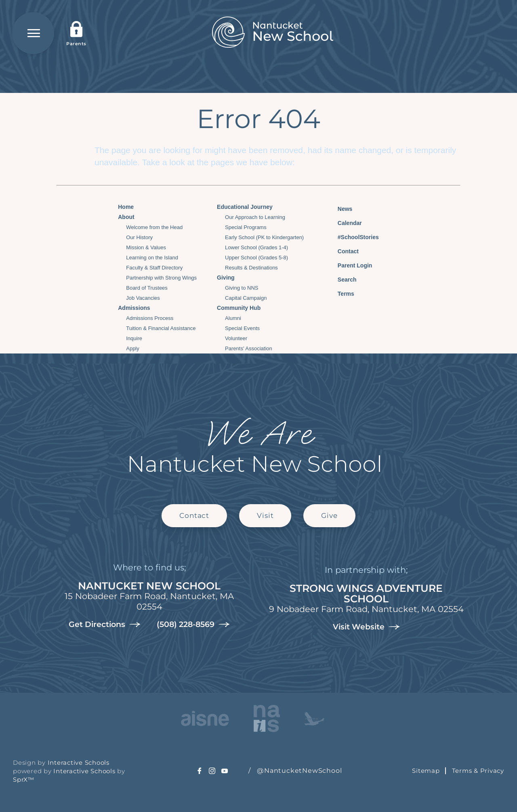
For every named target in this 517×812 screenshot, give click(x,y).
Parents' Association (249, 348)
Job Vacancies (143, 298)
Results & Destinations (251, 268)
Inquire (134, 338)
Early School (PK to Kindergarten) (264, 237)
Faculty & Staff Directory (154, 268)
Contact (342, 251)
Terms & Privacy (478, 771)
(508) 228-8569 (193, 625)
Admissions (134, 308)
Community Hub (239, 308)
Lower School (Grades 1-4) (256, 247)
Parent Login (349, 264)
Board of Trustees (147, 288)
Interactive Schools (79, 763)
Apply (133, 348)
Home (126, 207)
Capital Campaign (246, 298)
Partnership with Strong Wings (161, 278)
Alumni (233, 318)
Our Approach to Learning (255, 217)
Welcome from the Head (154, 227)
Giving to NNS (242, 288)
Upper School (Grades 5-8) (256, 258)
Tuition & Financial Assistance (161, 328)
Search (341, 278)
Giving (226, 278)
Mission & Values (146, 247)
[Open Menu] (33, 33)
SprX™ (24, 779)
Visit (265, 515)
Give (329, 515)
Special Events (242, 328)
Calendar (344, 222)
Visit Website (366, 627)
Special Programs (246, 227)
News (339, 208)
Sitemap (426, 771)
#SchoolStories (352, 237)
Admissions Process (150, 318)
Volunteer (236, 338)
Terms (341, 293)
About (126, 217)
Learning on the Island (152, 258)
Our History (139, 237)
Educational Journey (245, 207)
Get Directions (105, 625)
